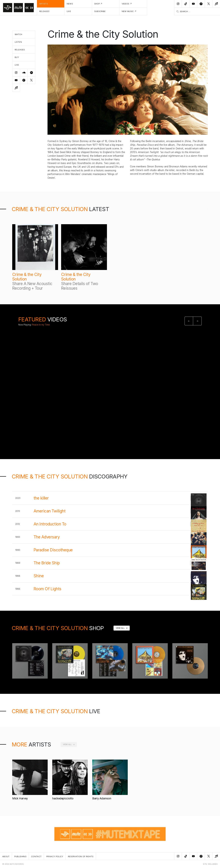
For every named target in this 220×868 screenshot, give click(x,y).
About (6, 856)
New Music (128, 11)
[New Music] (216, 4)
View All (120, 628)
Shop (97, 4)
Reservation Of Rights (81, 856)
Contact (36, 856)
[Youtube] (193, 4)
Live (69, 11)
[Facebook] (201, 4)
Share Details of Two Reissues (80, 286)
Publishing (20, 856)
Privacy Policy (55, 856)
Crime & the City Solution (27, 277)
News (70, 4)
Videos (126, 4)
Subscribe (100, 11)
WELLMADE (213, 864)
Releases (44, 11)
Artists (44, 4)
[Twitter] (209, 4)
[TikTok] (186, 4)
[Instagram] (178, 4)
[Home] (18, 8)
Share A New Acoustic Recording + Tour (32, 286)
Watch (18, 34)
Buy (17, 57)
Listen (18, 42)
